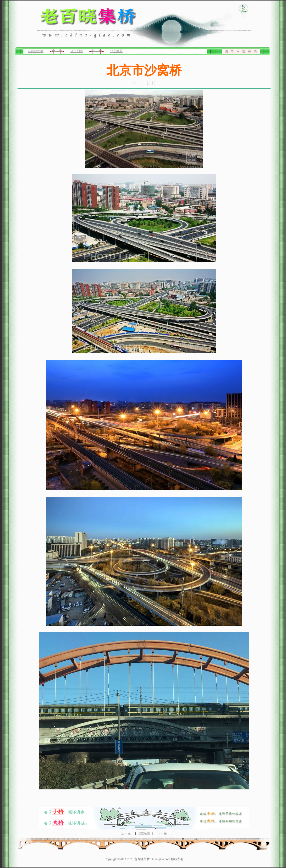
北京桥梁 (116, 51)
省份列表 (77, 51)
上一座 (126, 833)
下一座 (162, 833)
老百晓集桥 (36, 51)
